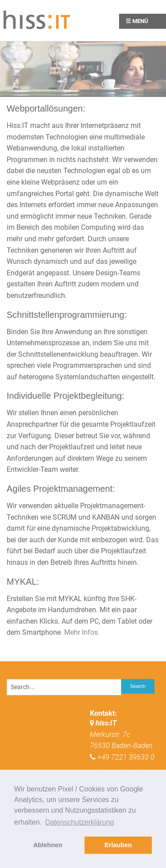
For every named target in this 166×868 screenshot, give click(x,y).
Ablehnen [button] (48, 845)
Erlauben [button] (118, 845)
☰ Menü (137, 21)
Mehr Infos (81, 632)
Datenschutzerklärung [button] (80, 822)
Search (138, 686)
